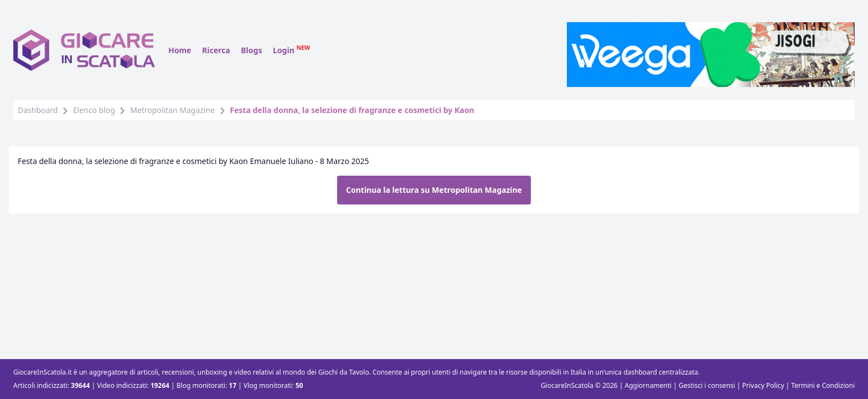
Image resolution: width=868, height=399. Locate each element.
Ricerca (216, 50)
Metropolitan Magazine (172, 110)
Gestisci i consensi (707, 385)
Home (180, 50)
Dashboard (38, 110)
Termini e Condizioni (823, 385)
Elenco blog (94, 110)
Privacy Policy (763, 385)
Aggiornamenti (648, 385)
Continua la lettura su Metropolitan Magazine (434, 190)
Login (291, 50)
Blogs (251, 50)
